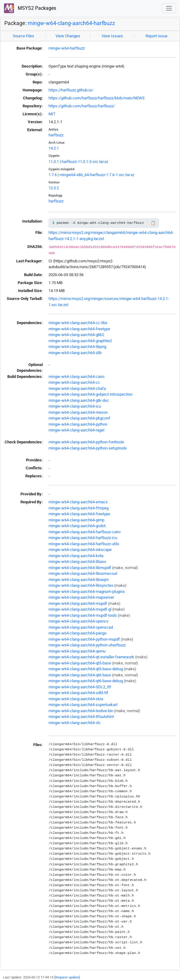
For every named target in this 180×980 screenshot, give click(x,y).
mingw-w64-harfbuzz (67, 48)
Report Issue (157, 36)
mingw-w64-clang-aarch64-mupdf (78, 603)
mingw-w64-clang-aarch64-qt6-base (80, 675)
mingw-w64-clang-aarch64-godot (77, 526)
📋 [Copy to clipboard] (153, 223)
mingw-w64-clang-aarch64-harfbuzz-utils (84, 544)
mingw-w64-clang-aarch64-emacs (78, 502)
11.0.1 (54, 162)
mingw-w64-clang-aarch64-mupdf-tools (83, 615)
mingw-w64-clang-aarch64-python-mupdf (84, 639)
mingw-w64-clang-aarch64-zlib (75, 353)
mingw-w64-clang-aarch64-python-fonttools (86, 442)
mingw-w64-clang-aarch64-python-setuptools (88, 448)
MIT (52, 114)
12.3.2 (54, 188)
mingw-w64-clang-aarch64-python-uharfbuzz (87, 645)
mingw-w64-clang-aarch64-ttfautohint (81, 717)
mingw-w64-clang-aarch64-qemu (77, 651)
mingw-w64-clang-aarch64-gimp (76, 520)
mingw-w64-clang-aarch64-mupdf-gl (80, 609)
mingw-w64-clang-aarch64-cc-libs (78, 323)
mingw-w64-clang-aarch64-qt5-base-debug (86, 669)
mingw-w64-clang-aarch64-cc (74, 382)
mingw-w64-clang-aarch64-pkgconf (79, 418)
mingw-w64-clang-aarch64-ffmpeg (79, 508)
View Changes (68, 36)
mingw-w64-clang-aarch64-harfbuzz (71, 23)
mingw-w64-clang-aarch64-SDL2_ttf (80, 687)
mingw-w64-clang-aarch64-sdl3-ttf (78, 693)
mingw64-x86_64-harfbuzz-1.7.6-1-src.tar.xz (97, 175)
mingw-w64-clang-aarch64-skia (76, 699)
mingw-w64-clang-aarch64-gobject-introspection (90, 394)
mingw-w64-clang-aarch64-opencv (78, 621)
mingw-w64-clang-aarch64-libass (77, 562)
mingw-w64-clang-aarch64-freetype (79, 329)
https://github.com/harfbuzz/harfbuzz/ (82, 106)
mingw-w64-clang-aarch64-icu (75, 406)
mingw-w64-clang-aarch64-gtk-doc (79, 400)
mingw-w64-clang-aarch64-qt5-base (80, 663)
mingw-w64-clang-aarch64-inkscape (80, 550)
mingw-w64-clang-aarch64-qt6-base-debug (86, 681)
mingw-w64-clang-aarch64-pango (77, 633)
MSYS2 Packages (30, 8)
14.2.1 (54, 148)
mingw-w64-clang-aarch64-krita (76, 556)
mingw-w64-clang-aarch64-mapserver (81, 597)
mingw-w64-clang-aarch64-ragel (76, 430)
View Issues (112, 36)
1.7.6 (53, 175)
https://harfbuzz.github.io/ (71, 90)
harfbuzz (56, 135)
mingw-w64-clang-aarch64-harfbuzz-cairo (85, 532)
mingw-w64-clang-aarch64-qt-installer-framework (91, 657)
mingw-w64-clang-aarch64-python (78, 424)
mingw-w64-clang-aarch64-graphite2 (80, 341)
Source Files (23, 36)
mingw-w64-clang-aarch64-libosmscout (83, 573)
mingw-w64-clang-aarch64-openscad (81, 627)
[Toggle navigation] (169, 8)
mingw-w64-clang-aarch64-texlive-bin (81, 711)
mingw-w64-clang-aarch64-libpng (77, 347)
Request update (67, 977)
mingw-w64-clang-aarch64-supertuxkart (83, 705)
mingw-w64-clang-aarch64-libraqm (79, 580)
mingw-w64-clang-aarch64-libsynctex (81, 585)
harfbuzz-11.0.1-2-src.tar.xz (85, 162)
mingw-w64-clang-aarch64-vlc (75, 723)
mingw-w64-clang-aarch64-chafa (77, 388)
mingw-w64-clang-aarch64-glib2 (76, 335)
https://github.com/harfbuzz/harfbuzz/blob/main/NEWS (97, 98)
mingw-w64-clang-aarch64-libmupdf (80, 568)
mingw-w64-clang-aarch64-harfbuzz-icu (83, 538)
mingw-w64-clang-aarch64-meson (78, 412)
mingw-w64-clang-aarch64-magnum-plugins (87, 592)
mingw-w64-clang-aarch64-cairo (76, 377)
